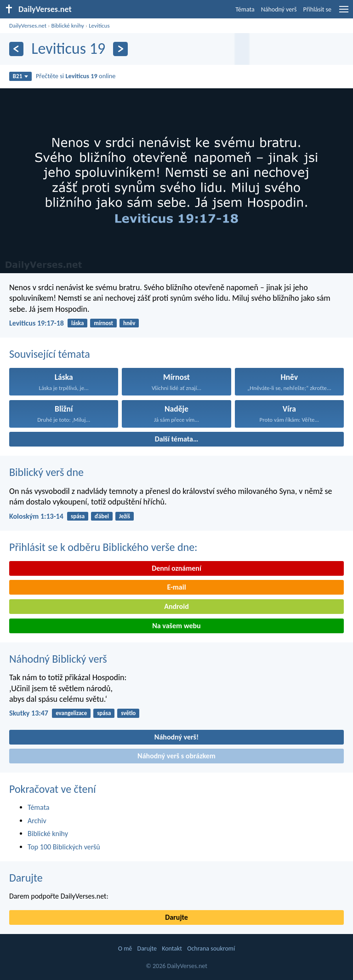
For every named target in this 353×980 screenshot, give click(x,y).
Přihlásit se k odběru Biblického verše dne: (103, 547)
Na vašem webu (176, 626)
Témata (245, 9)
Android (176, 606)
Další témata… (177, 439)
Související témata (50, 354)
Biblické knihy (67, 26)
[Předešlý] (16, 49)
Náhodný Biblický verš (58, 659)
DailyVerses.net (28, 26)
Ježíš (125, 516)
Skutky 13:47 (29, 713)
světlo (128, 713)
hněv (129, 323)
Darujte (26, 878)
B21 (21, 76)
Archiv (37, 821)
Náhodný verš (279, 9)
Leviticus (99, 26)
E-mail (176, 587)
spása (78, 516)
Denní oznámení (176, 568)
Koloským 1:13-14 (36, 516)
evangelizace (71, 713)
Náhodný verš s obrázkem (176, 756)
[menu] (344, 13)
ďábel (102, 516)
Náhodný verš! (176, 737)
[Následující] (120, 49)
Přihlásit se (317, 9)
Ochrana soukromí (211, 948)
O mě (125, 948)
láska (77, 323)
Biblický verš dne (46, 472)
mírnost (103, 323)
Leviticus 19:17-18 (37, 323)
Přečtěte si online (76, 76)
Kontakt (172, 948)
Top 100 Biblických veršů (64, 847)
